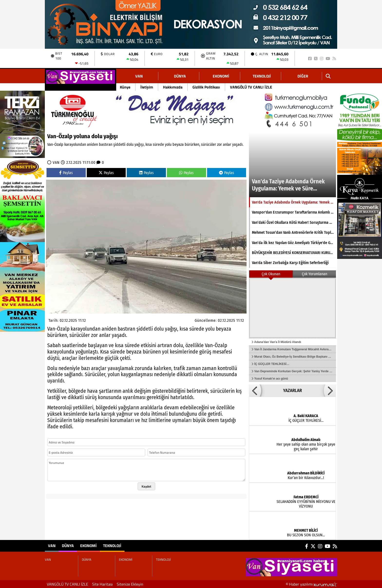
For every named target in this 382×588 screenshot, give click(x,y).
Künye (125, 87)
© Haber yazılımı (311, 584)
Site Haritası (102, 584)
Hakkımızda (173, 87)
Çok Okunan (271, 274)
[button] (255, 391)
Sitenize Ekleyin (130, 584)
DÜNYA (180, 76)
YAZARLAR (292, 391)
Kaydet (146, 486)
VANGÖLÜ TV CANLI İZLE (251, 87)
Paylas (66, 173)
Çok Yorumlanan (315, 274)
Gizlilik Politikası (206, 87)
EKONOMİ (221, 76)
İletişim (147, 87)
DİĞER (303, 76)
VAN (139, 76)
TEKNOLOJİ (262, 76)
